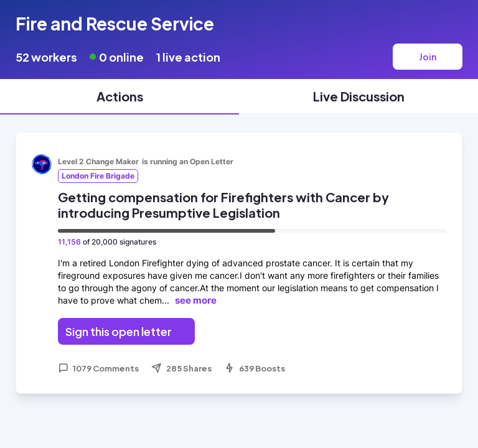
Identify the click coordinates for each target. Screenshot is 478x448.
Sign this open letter (119, 331)
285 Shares (181, 368)
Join (428, 57)
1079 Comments (98, 368)
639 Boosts (255, 368)
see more (196, 300)
